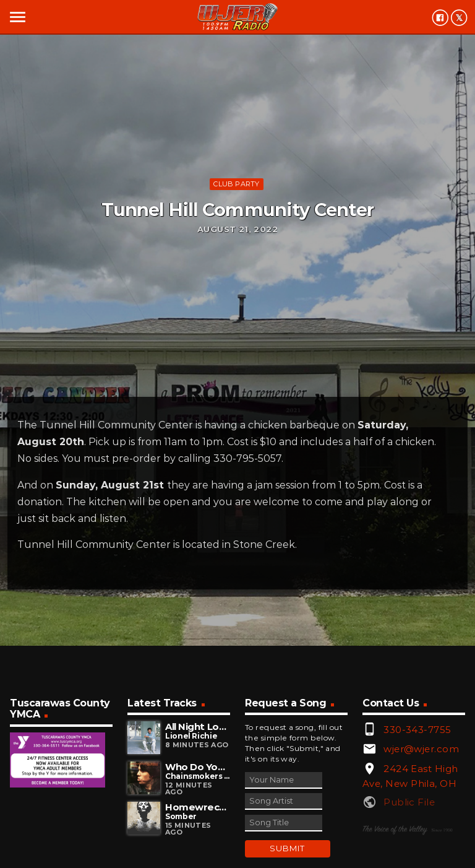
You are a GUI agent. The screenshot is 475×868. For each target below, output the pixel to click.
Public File (409, 802)
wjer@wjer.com (421, 749)
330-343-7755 (417, 730)
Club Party (236, 184)
